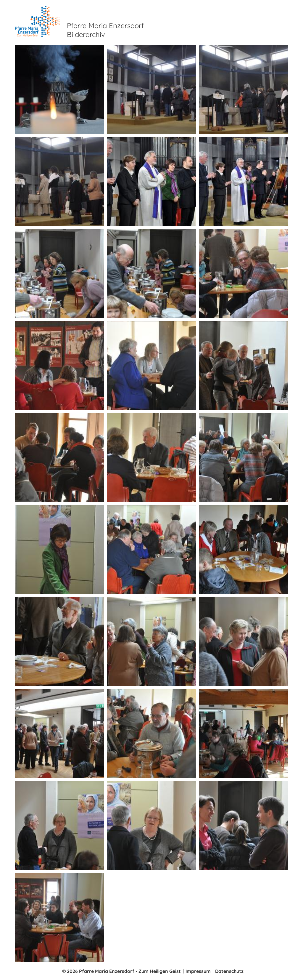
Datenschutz (229, 971)
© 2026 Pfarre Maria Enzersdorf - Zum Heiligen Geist (121, 971)
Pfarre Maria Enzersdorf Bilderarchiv (105, 30)
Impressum (198, 971)
